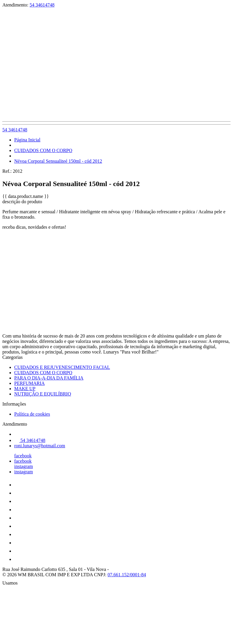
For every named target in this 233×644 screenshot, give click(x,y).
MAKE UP (25, 389)
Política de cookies (32, 414)
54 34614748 (42, 5)
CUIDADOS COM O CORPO (43, 150)
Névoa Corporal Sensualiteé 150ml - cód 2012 (58, 161)
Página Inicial (27, 140)
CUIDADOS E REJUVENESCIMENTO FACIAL (62, 367)
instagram (24, 466)
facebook (23, 456)
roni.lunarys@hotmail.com (40, 446)
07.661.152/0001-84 (127, 575)
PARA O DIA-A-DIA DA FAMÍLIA (49, 378)
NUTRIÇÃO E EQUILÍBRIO (43, 394)
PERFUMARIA (29, 383)
